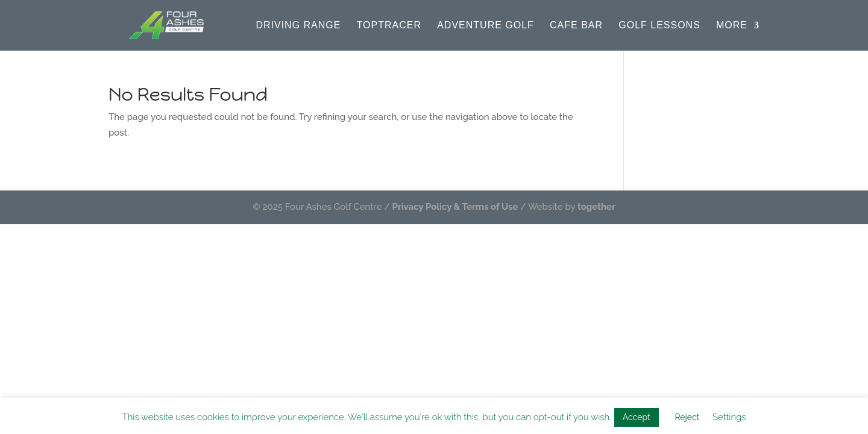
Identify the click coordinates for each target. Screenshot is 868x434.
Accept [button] (637, 417)
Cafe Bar (576, 26)
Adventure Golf (486, 26)
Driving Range (298, 26)
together (596, 207)
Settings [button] (729, 417)
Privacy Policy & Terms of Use (455, 207)
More (732, 26)
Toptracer (389, 26)
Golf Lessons (659, 26)
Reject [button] (687, 417)
